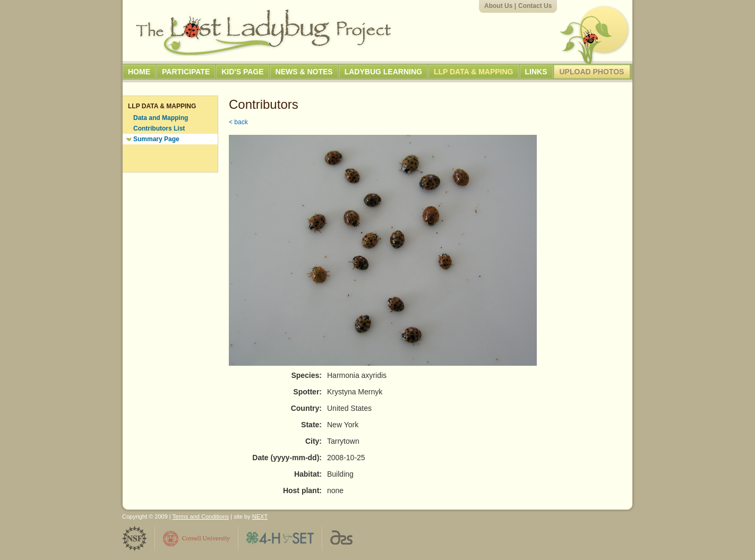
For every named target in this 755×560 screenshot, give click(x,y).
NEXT (260, 516)
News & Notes (304, 72)
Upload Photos (592, 72)
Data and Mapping (161, 118)
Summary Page (156, 139)
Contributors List (159, 128)
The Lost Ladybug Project (263, 32)
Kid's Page (242, 72)
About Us (498, 6)
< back (238, 122)
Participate (186, 72)
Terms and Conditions (201, 516)
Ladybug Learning (383, 72)
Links (536, 72)
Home (139, 72)
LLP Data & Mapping (474, 72)
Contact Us (535, 6)
